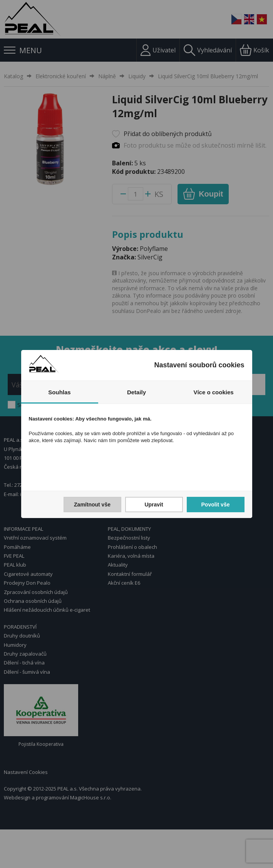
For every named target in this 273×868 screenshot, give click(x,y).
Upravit (154, 505)
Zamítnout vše (92, 505)
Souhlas (59, 392)
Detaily (136, 392)
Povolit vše (216, 505)
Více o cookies (213, 392)
